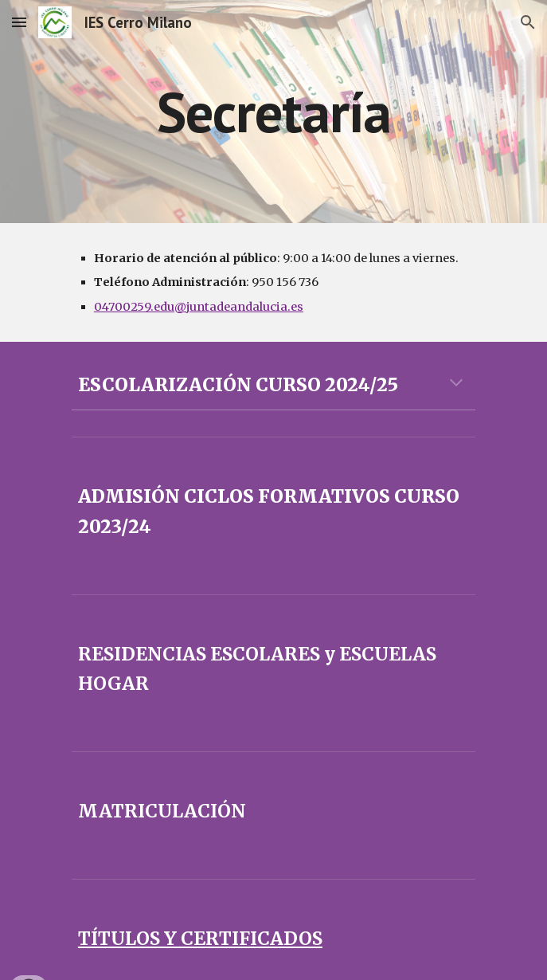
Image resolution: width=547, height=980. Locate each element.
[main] (273, 112)
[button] (19, 22)
